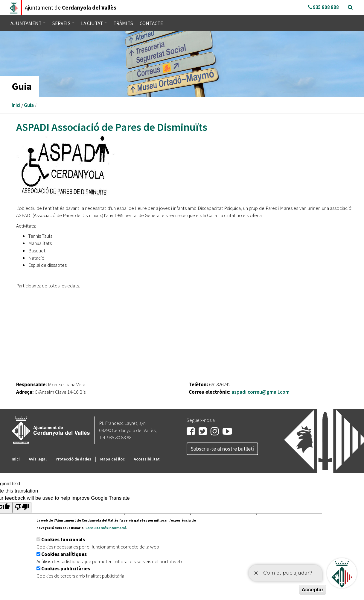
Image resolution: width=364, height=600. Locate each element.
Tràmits (123, 23)
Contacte (151, 23)
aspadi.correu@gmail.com (261, 392)
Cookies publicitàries (66, 569)
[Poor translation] (22, 508)
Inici (16, 105)
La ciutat (94, 23)
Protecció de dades (73, 459)
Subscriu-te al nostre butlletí (222, 449)
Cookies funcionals (63, 540)
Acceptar (313, 590)
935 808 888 (323, 7)
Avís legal (38, 459)
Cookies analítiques (64, 554)
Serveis (63, 23)
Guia (29, 105)
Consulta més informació (106, 528)
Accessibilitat (147, 459)
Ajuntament (28, 23)
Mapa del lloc (112, 459)
